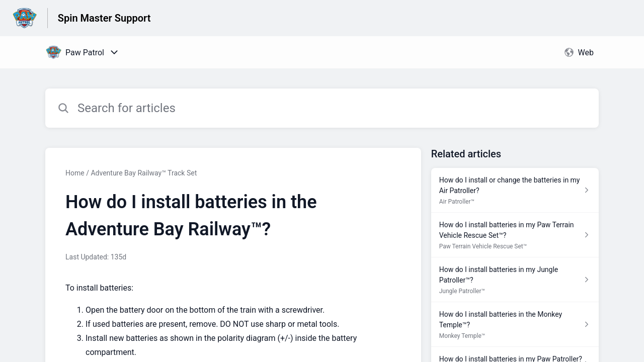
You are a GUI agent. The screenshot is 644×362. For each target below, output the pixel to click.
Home (75, 173)
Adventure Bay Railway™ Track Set (144, 173)
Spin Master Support (104, 18)
